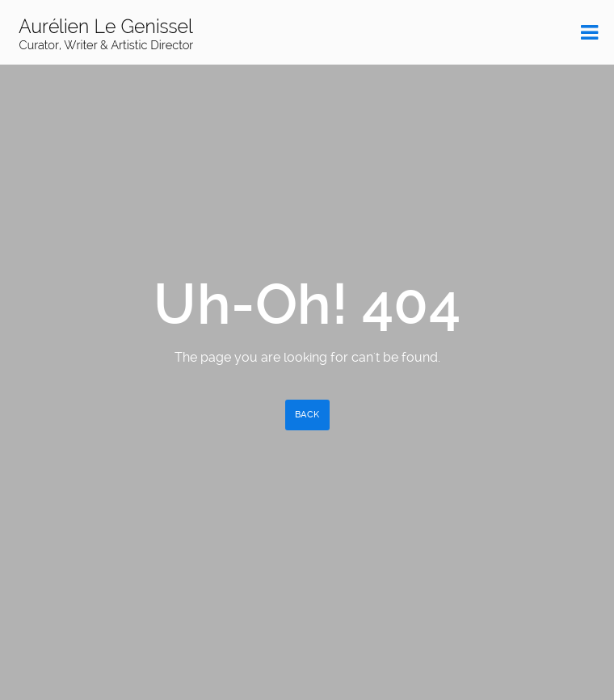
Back (307, 415)
